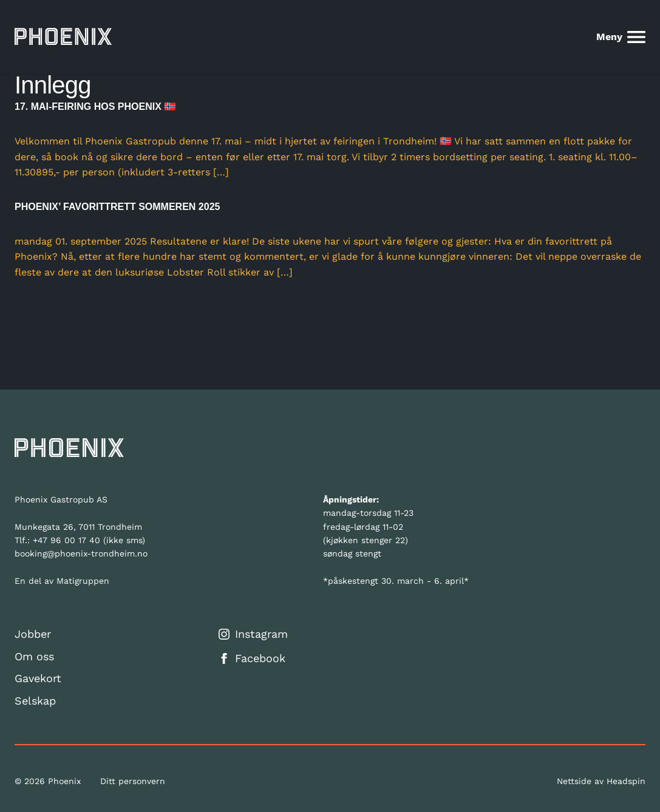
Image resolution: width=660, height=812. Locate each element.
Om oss (34, 656)
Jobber (33, 634)
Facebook (252, 658)
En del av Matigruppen (62, 581)
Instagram (253, 634)
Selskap (35, 701)
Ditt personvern (133, 781)
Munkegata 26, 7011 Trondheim (78, 527)
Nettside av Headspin (601, 781)
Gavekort (38, 678)
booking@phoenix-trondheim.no (81, 553)
